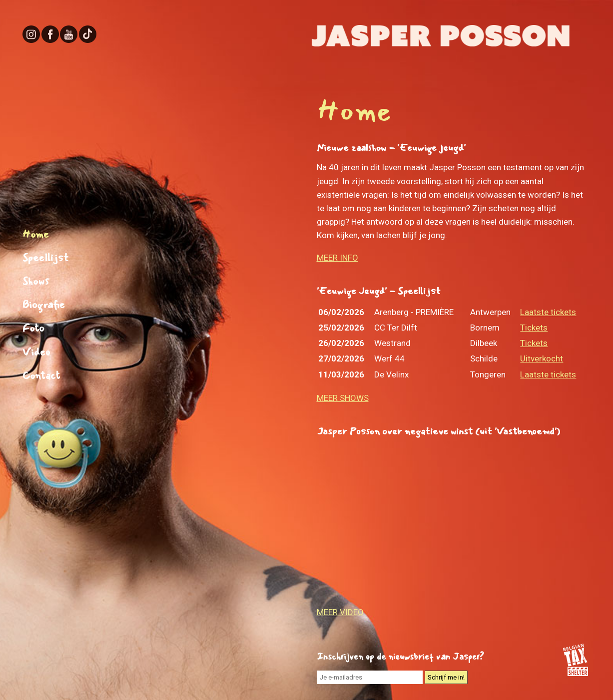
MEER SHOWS (343, 398)
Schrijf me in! (446, 677)
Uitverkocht (542, 358)
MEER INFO (337, 258)
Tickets (534, 328)
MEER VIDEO (340, 612)
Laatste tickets (548, 312)
